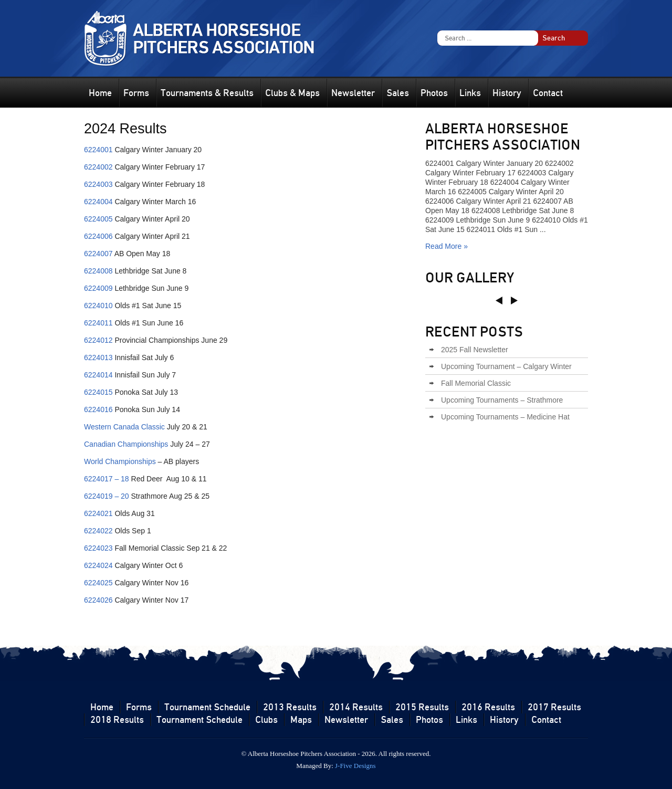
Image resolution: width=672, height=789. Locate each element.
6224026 (98, 600)
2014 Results (356, 707)
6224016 (98, 409)
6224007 (98, 254)
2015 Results (422, 707)
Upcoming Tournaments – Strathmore (502, 400)
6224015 (98, 392)
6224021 (98, 513)
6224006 (98, 236)
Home (100, 93)
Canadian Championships (126, 444)
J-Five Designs (355, 766)
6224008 (98, 271)
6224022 (98, 531)
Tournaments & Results (207, 93)
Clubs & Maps (292, 93)
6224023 (98, 548)
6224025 (98, 583)
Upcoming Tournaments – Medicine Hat (505, 417)
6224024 (98, 565)
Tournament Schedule (207, 707)
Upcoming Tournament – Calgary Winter (506, 366)
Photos (434, 93)
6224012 (98, 340)
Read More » (447, 246)
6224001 (98, 150)
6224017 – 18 (107, 479)
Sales (398, 93)
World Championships (120, 461)
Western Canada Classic (124, 427)
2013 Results (290, 707)
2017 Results (554, 707)
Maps (301, 720)
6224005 (98, 219)
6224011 (98, 323)
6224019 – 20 (107, 496)
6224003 (98, 184)
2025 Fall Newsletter (475, 350)
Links (470, 93)
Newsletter (353, 93)
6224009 (98, 288)
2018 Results (117, 720)
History (507, 93)
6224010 (98, 306)
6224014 (98, 375)
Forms (136, 93)
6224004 (98, 202)
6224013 (98, 357)
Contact (548, 93)
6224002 (98, 167)
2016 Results (488, 707)
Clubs (266, 720)
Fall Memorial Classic (476, 383)
